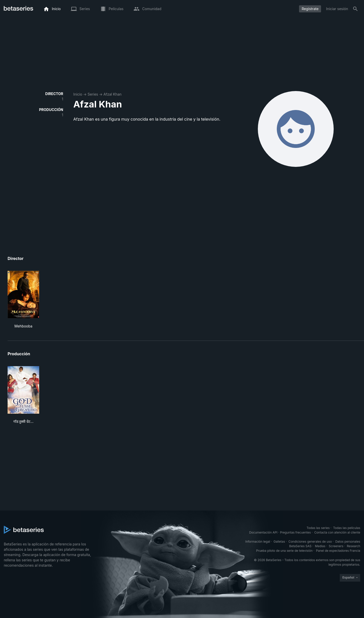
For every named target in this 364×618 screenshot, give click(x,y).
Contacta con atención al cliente (337, 532)
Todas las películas (347, 528)
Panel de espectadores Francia (338, 551)
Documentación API (263, 532)
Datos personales (348, 542)
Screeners (336, 546)
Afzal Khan (112, 94)
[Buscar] (355, 9)
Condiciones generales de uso (310, 542)
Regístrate (310, 9)
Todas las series (318, 528)
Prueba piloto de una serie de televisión (284, 551)
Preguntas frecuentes (295, 532)
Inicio (78, 94)
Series (93, 94)
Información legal (258, 542)
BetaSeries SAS (300, 546)
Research (354, 546)
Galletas (279, 542)
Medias (320, 546)
